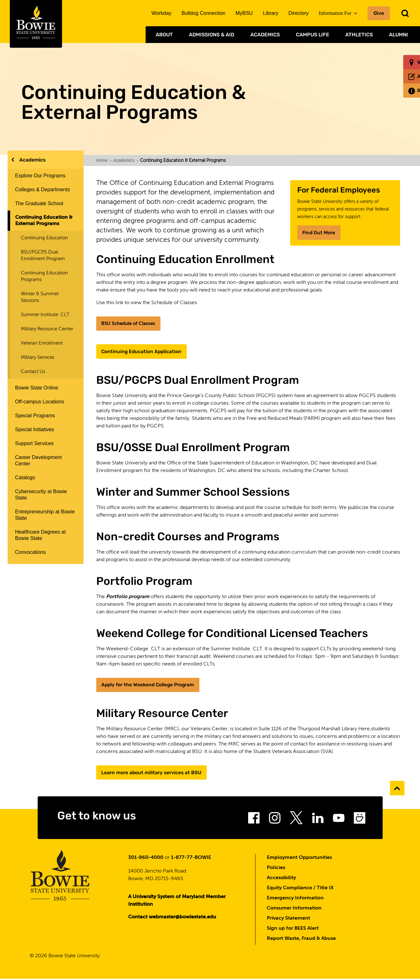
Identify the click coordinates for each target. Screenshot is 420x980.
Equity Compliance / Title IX (300, 889)
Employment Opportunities (299, 859)
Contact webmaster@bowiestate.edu (172, 918)
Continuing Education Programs (44, 276)
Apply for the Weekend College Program (150, 685)
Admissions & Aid (212, 35)
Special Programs (35, 416)
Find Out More (320, 233)
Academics (265, 35)
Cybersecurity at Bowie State (41, 495)
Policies (276, 869)
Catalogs (25, 478)
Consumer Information (294, 909)
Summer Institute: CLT (45, 315)
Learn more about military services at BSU (153, 773)
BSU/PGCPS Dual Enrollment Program (43, 255)
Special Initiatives (35, 429)
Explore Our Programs (40, 176)
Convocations (31, 552)
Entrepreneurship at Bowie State (45, 515)
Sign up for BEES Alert (293, 929)
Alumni (398, 35)
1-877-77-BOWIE (191, 859)
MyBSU (244, 13)
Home (104, 160)
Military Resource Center (47, 329)
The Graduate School (39, 203)
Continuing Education (44, 238)
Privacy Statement (288, 919)
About (164, 35)
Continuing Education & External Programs (44, 221)
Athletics (359, 35)
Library (270, 13)
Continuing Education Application (143, 352)
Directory (298, 13)
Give (379, 13)
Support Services (34, 443)
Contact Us (33, 372)
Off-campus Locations (40, 402)
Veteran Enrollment (42, 343)
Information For (338, 13)
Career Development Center (39, 460)
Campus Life (313, 35)
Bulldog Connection (203, 13)
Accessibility (281, 879)
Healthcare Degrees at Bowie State (41, 535)
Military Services (38, 357)
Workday (162, 13)
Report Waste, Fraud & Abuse (301, 940)
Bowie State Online (37, 388)
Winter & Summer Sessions (40, 297)
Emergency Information (295, 899)
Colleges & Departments (43, 190)
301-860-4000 (146, 859)
